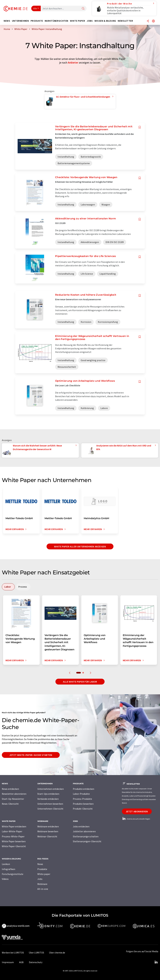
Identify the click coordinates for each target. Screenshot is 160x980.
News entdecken (10, 789)
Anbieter (73, 63)
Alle (35, 8)
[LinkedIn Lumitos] (156, 962)
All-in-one (43, 889)
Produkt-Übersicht (83, 809)
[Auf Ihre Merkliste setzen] (140, 127)
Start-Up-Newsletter (13, 799)
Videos (5, 879)
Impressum (8, 962)
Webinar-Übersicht (47, 836)
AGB (21, 962)
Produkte (42, 869)
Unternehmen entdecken (51, 789)
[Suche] (83, 9)
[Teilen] (148, 21)
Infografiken (8, 869)
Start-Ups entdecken (48, 794)
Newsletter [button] (125, 21)
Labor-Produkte (81, 794)
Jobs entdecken (81, 826)
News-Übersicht (10, 804)
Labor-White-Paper (12, 831)
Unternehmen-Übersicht (50, 809)
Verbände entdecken (48, 799)
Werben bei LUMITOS (13, 953)
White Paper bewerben (14, 841)
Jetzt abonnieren (137, 811)
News (40, 864)
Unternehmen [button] (20, 21)
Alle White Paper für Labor (80, 682)
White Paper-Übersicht (14, 846)
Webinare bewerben (48, 831)
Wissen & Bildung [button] (105, 21)
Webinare (42, 884)
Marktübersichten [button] (56, 21)
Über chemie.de (57, 953)
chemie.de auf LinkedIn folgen (136, 819)
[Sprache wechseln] (153, 21)
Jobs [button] (90, 21)
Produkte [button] (37, 21)
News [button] (7, 21)
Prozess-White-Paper (13, 836)
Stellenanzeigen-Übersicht (87, 841)
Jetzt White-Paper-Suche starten (31, 755)
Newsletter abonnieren (14, 794)
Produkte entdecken (84, 789)
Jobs (40, 879)
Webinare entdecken (48, 826)
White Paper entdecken (14, 826)
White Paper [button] (77, 21)
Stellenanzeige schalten (86, 836)
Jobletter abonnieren (84, 831)
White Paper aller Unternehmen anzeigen (80, 546)
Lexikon (6, 864)
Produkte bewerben (83, 804)
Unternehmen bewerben (50, 804)
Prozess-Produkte (82, 799)
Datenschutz (36, 962)
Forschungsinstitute (13, 874)
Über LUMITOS (36, 953)
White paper (44, 874)
